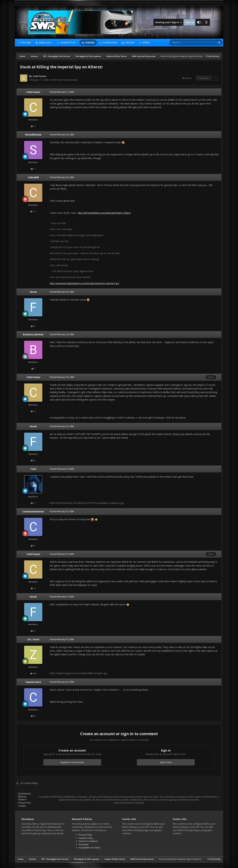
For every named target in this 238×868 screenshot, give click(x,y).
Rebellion (45, 43)
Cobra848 (33, 177)
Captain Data (33, 682)
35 (33, 716)
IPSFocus (22, 797)
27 (33, 169)
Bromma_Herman (33, 334)
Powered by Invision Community (129, 803)
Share (187, 78)
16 (33, 126)
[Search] (185, 43)
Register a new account (72, 762)
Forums (90, 43)
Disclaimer (84, 844)
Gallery (130, 43)
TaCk (33, 469)
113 (33, 211)
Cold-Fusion (39, 76)
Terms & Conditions (88, 841)
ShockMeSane (33, 135)
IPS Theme (23, 794)
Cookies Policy (86, 838)
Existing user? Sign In (169, 22)
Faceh (33, 292)
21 (33, 503)
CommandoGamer (33, 511)
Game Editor (68, 43)
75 (33, 546)
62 (33, 326)
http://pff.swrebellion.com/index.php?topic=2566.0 (104, 213)
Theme (22, 800)
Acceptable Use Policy (89, 848)
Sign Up (189, 22)
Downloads (110, 43)
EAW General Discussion (65, 80)
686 (33, 673)
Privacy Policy (24, 803)
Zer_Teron (33, 639)
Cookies (22, 806)
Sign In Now (166, 762)
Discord (26, 43)
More (146, 43)
